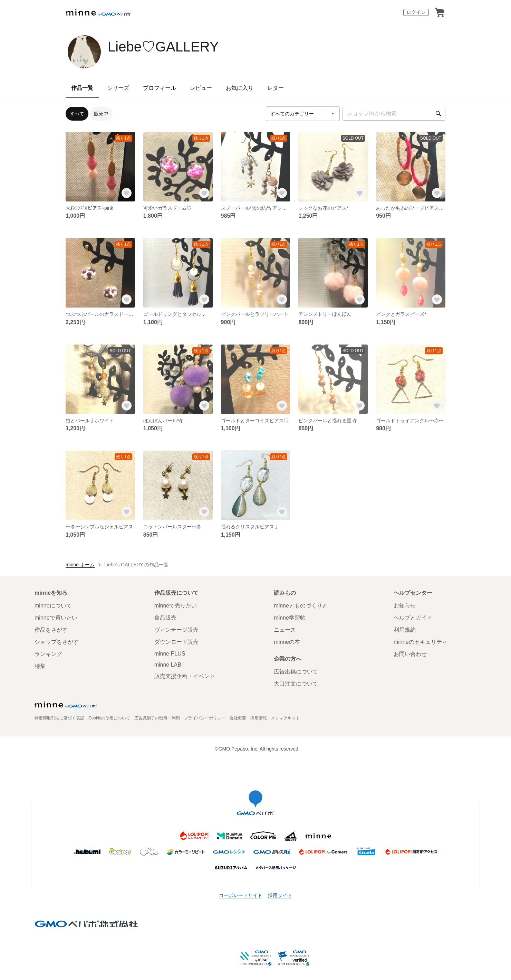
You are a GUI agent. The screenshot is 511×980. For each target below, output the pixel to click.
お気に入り (240, 88)
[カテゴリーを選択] (303, 114)
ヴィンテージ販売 (176, 630)
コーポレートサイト (241, 895)
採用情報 (259, 718)
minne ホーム (80, 565)
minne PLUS (170, 654)
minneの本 (287, 642)
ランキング (48, 654)
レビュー (201, 88)
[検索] (438, 114)
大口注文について (296, 684)
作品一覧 (82, 88)
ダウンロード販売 (176, 642)
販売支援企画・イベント (185, 676)
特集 (40, 666)
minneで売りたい (176, 606)
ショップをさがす (57, 642)
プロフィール (160, 88)
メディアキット (286, 718)
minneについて (53, 606)
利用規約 (405, 630)
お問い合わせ (410, 654)
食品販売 (165, 618)
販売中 (101, 114)
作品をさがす (51, 630)
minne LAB (168, 665)
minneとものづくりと (301, 606)
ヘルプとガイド (413, 618)
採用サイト (280, 895)
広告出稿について (296, 672)
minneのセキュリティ (421, 642)
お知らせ (405, 606)
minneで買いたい (56, 618)
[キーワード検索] (394, 114)
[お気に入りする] (127, 193)
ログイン (416, 12)
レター (276, 88)
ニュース (285, 630)
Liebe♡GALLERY (163, 47)
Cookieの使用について (109, 718)
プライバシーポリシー (205, 718)
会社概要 (238, 718)
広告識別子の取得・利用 (157, 718)
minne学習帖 (290, 618)
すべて (77, 114)
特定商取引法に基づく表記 (59, 718)
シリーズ (118, 88)
